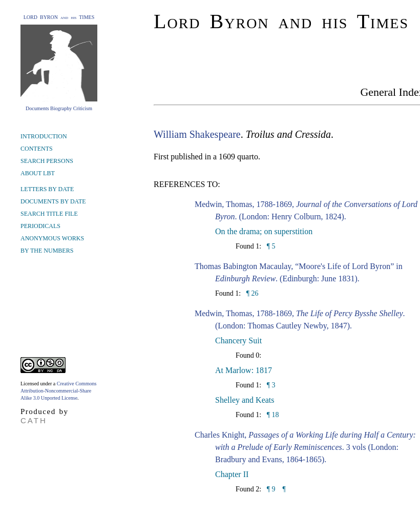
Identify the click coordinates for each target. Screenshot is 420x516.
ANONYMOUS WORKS (52, 238)
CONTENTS (37, 149)
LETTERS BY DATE (47, 189)
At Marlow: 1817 (244, 370)
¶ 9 (270, 489)
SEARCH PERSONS (47, 161)
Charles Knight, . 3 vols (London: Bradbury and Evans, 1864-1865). (305, 447)
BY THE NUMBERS (47, 251)
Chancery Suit (238, 340)
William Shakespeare (197, 134)
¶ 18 (272, 415)
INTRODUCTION (44, 136)
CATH (34, 420)
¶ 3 (270, 385)
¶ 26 (251, 293)
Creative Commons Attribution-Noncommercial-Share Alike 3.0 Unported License (58, 391)
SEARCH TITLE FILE (49, 214)
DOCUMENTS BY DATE (53, 201)
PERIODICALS (40, 226)
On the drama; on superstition (264, 231)
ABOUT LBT (38, 173)
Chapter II (232, 474)
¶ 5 (270, 246)
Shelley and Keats (245, 400)
